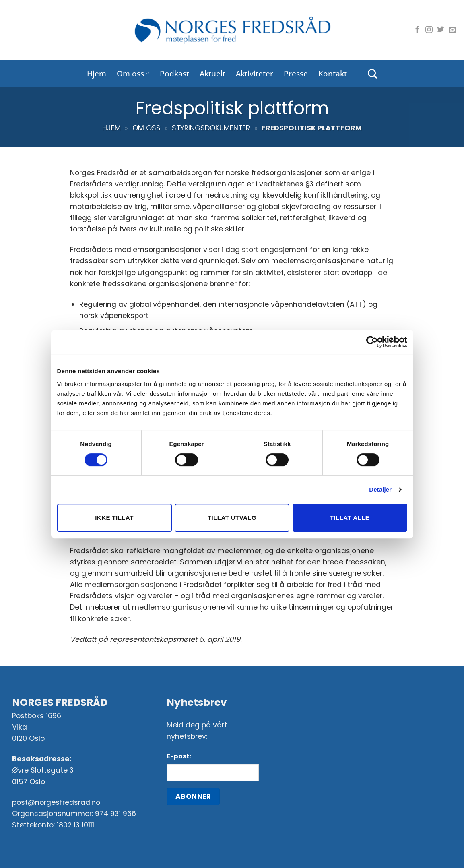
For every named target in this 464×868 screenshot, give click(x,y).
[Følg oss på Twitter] (441, 30)
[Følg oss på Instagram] (429, 30)
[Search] (372, 74)
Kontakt (333, 73)
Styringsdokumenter (211, 128)
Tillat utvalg (232, 518)
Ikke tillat (114, 518)
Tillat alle (350, 518)
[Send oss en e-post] (452, 30)
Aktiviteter (255, 73)
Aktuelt (212, 73)
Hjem (97, 73)
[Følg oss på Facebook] (417, 30)
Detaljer (380, 489)
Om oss (133, 73)
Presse (296, 73)
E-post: (179, 756)
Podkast (174, 73)
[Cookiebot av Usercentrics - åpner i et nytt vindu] (372, 342)
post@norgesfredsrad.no (56, 802)
